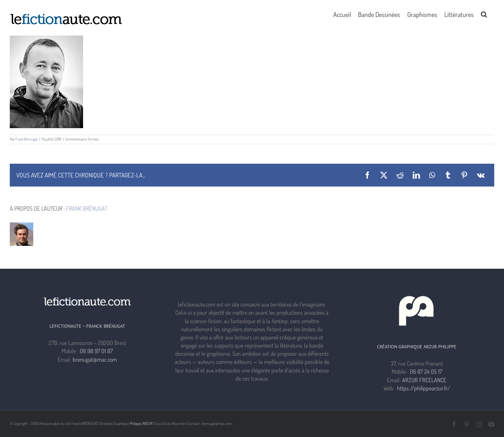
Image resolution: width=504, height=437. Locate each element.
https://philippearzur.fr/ (424, 388)
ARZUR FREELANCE (424, 380)
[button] (484, 14)
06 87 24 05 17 (426, 371)
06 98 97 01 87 (96, 351)
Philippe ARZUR (141, 423)
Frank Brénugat (27, 139)
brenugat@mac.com (95, 359)
